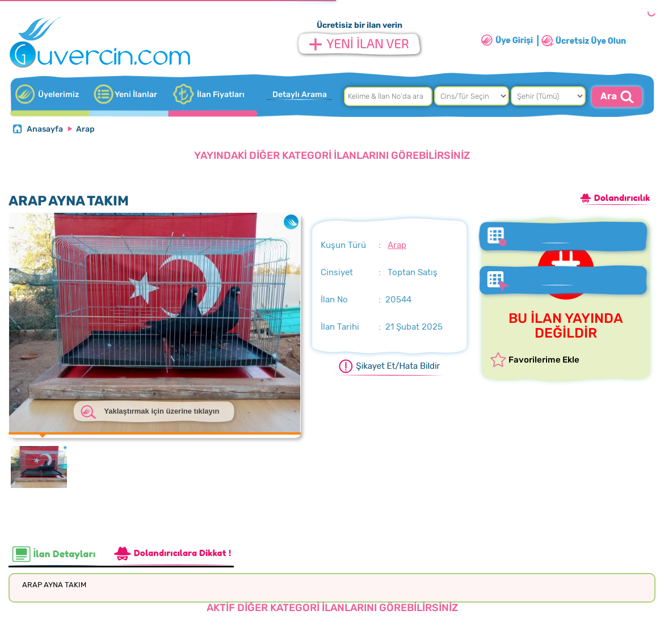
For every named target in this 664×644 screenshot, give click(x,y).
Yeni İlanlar (136, 94)
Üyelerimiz (58, 94)
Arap (85, 129)
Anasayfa (45, 129)
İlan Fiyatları (221, 94)
